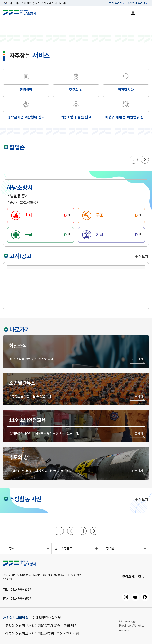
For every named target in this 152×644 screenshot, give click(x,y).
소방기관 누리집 (136, 3)
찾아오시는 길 (132, 577)
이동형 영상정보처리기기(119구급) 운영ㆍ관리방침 (42, 634)
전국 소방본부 (64, 548)
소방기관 (109, 548)
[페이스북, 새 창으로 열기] (145, 597)
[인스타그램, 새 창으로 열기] (126, 597)
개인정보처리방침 (16, 618)
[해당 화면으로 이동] (76, 80)
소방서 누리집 (114, 3)
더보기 (141, 257)
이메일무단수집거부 (47, 618)
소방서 (11, 548)
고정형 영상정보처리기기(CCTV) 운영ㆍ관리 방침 (41, 626)
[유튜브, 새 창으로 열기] (135, 597)
